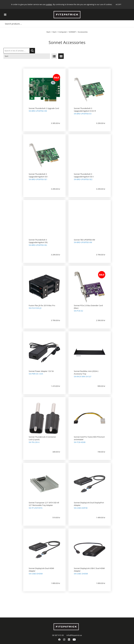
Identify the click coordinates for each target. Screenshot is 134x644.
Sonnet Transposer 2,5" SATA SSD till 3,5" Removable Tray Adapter (44, 504)
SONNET (72, 32)
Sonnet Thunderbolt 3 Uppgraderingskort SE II (84, 175)
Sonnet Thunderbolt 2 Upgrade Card (44, 108)
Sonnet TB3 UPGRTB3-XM (84, 240)
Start (48, 32)
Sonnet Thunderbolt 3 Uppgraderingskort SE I (38, 175)
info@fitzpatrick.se (74, 635)
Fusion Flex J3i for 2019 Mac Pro (42, 305)
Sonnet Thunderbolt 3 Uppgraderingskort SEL (38, 241)
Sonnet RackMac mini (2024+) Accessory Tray (86, 373)
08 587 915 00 (58, 635)
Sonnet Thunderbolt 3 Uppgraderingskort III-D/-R (85, 110)
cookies (49, 4)
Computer (63, 32)
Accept (118, 4)
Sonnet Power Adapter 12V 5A (41, 371)
